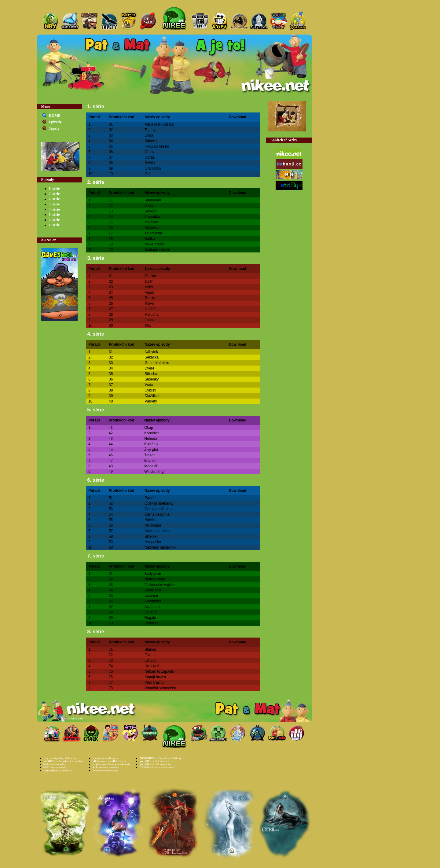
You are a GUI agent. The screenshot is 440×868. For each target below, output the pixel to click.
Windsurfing (154, 472)
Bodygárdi (152, 574)
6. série (54, 199)
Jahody (150, 660)
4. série (54, 209)
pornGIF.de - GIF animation (155, 764)
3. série (54, 215)
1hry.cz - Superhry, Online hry (60, 758)
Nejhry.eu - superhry (55, 764)
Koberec (151, 141)
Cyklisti (150, 390)
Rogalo (150, 618)
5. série (54, 204)
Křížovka (152, 228)
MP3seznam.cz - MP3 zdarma (109, 761)
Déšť (149, 281)
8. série (54, 189)
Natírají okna (155, 579)
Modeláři (151, 466)
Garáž (150, 157)
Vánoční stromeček (160, 688)
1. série (54, 225)
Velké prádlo (155, 244)
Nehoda (151, 439)
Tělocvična (153, 233)
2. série (54, 220)
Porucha (152, 314)
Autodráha (153, 601)
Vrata (149, 385)
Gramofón (153, 168)
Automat (151, 596)
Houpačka (153, 542)
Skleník (150, 536)
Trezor (149, 455)
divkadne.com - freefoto (106, 767)
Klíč (148, 325)
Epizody (55, 122)
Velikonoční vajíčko (160, 585)
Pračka (150, 276)
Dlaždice (152, 396)
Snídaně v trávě (157, 250)
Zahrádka (152, 217)
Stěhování (153, 200)
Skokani (151, 211)
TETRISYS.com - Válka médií (157, 767)
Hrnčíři (150, 309)
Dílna (149, 135)
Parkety (151, 401)
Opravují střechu (158, 509)
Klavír (150, 303)
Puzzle (150, 498)
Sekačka (152, 357)
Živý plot (151, 450)
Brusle (150, 298)
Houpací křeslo (157, 146)
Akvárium (152, 607)
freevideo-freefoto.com (105, 771)
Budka (150, 239)
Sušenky (152, 379)
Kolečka (151, 520)
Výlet (149, 287)
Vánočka (151, 623)
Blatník (150, 461)
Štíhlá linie (153, 590)
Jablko (150, 320)
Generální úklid (157, 363)
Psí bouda (153, 525)
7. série (54, 194)
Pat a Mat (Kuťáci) (159, 124)
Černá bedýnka (157, 514)
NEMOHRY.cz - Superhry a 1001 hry (161, 758)
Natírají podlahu (158, 531)
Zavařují (151, 612)
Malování (152, 222)
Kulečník (151, 444)
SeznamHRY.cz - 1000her (58, 771)
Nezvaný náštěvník (160, 547)
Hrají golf (152, 666)
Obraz (150, 152)
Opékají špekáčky (159, 503)
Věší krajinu (154, 682)
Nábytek (151, 352)
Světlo (150, 163)
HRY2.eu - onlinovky (55, 767)
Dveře (149, 368)
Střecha (151, 374)
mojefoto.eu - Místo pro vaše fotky (112, 764)
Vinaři (149, 292)
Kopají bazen (155, 677)
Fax (148, 655)
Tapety (54, 128)
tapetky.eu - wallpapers (105, 758)
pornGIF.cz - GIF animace (154, 761)
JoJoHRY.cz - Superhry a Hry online (63, 761)
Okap (149, 428)
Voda (149, 206)
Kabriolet (151, 433)
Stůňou (150, 649)
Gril (147, 174)
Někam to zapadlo (159, 671)
